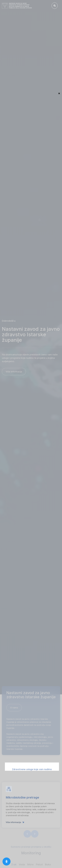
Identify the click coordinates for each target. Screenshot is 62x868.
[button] (27, 840)
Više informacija (15, 828)
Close (59, 94)
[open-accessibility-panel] (7, 861)
